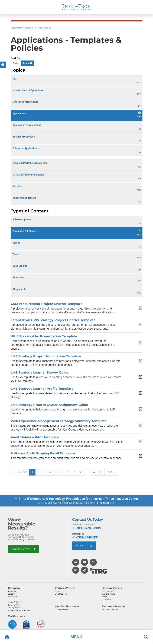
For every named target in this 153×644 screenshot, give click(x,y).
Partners (59, 591)
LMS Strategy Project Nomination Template (46, 356)
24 (93, 472)
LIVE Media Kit (61, 594)
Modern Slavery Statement (19, 610)
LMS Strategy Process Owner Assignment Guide (49, 405)
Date (16, 63)
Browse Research (62, 609)
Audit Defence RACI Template (35, 437)
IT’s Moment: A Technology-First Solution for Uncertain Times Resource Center (83, 499)
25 (101, 472)
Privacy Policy (14, 608)
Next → (111, 472)
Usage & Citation (15, 602)
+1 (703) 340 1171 (105, 503)
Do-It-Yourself (108, 591)
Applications (45, 28)
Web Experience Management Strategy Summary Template (59, 421)
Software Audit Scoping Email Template (43, 453)
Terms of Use (14, 605)
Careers (11, 594)
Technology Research (22, 28)
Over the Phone (108, 594)
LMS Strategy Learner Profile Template (42, 389)
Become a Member (23, 549)
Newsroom (13, 597)
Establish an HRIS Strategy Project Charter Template (53, 320)
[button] (76, 637)
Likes (28, 63)
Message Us (84, 546)
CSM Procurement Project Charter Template (47, 304)
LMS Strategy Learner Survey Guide (40, 372)
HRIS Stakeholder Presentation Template (44, 336)
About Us (12, 591)
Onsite (104, 597)
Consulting (106, 599)
